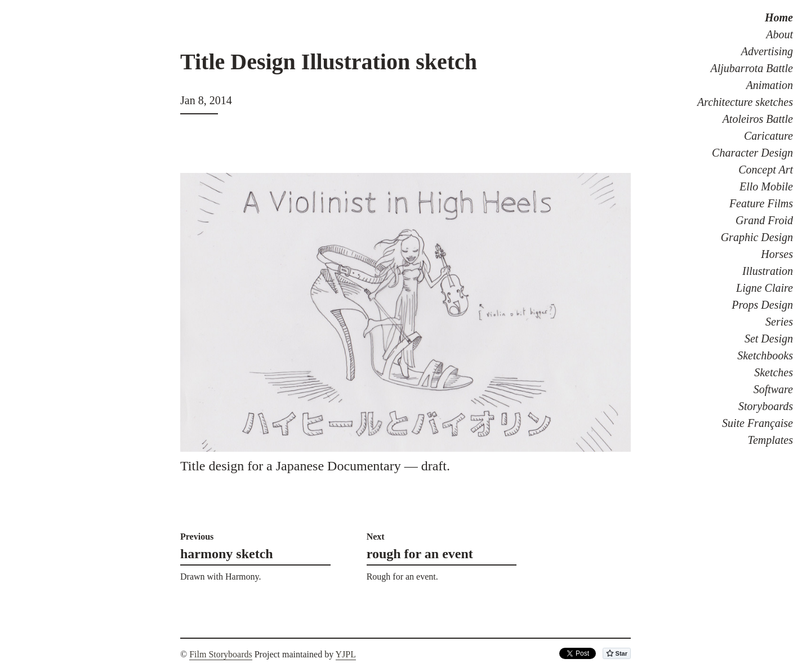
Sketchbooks (765, 355)
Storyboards (766, 406)
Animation (770, 85)
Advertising (767, 51)
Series (779, 322)
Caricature (768, 136)
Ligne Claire (765, 288)
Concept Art (766, 170)
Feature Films (761, 203)
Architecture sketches (745, 102)
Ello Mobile (766, 186)
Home (779, 17)
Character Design (752, 153)
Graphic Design (757, 237)
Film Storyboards (221, 654)
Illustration (768, 271)
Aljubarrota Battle (752, 68)
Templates (770, 440)
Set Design (769, 339)
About (779, 34)
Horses (777, 254)
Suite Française (757, 423)
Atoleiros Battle (758, 119)
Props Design (762, 305)
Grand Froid (764, 220)
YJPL (346, 654)
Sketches (774, 372)
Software (773, 389)
